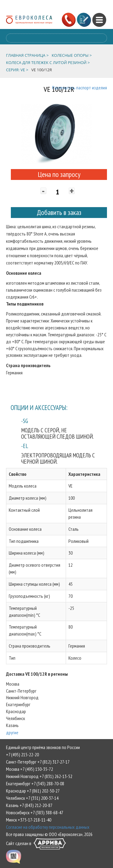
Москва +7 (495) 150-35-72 (30, 769)
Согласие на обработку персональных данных (48, 827)
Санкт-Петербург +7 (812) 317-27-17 (38, 762)
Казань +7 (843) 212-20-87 (29, 805)
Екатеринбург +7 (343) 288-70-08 (35, 783)
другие (12, 732)
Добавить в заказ (59, 212)
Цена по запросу (59, 174)
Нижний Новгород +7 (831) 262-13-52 (39, 776)
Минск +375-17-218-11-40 (29, 820)
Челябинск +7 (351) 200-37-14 (32, 798)
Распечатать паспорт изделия (80, 88)
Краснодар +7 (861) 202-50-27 (33, 791)
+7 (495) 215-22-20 (22, 754)
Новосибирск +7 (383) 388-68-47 (35, 812)
